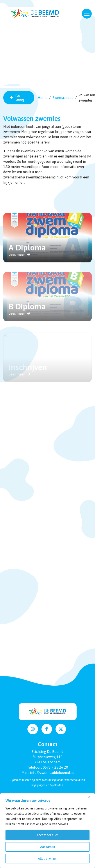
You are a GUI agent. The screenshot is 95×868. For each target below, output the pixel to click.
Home (43, 98)
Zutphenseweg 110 (47, 757)
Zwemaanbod (63, 98)
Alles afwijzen (48, 859)
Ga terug (20, 98)
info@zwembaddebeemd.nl (52, 773)
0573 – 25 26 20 (55, 767)
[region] (47, 831)
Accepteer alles (47, 835)
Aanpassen (47, 847)
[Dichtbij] (90, 797)
